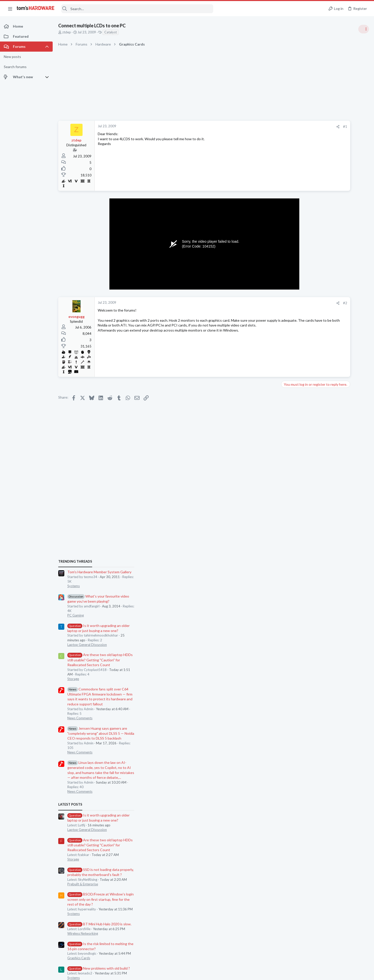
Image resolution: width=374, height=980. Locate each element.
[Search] (137, 9)
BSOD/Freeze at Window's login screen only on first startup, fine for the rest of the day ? (335, 613)
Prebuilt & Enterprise (317, 598)
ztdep (67, 32)
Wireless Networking (317, 647)
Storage (308, 393)
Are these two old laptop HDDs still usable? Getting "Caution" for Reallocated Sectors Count (335, 374)
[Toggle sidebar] (364, 29)
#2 (283, 303)
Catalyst (111, 32)
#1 (283, 127)
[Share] (276, 127)
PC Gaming (310, 329)
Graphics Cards (313, 672)
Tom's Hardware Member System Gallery (334, 286)
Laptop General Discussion (322, 358)
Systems (308, 300)
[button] (10, 9)
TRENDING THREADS (310, 275)
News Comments (315, 432)
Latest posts (305, 518)
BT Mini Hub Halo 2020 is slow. (334, 638)
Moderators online (311, 705)
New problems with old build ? (333, 682)
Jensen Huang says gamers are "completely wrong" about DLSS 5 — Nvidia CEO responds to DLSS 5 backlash (336, 447)
